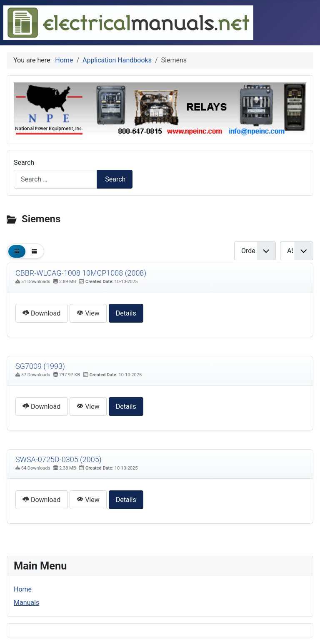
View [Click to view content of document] (88, 313)
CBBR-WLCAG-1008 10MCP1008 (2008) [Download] (81, 273)
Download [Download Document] (41, 313)
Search (24, 163)
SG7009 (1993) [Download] (40, 366)
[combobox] (55, 179)
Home (23, 589)
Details (126, 313)
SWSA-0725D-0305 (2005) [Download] (59, 459)
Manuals (26, 603)
